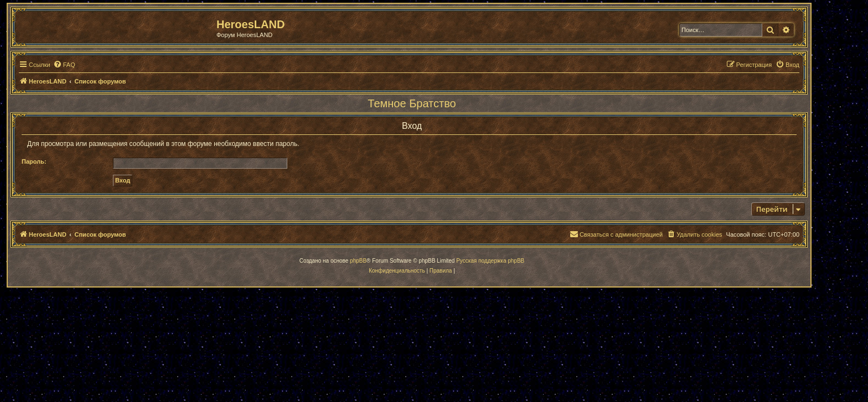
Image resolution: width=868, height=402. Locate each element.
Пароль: (34, 161)
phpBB (358, 261)
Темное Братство (412, 103)
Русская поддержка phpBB (490, 261)
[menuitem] (64, 65)
